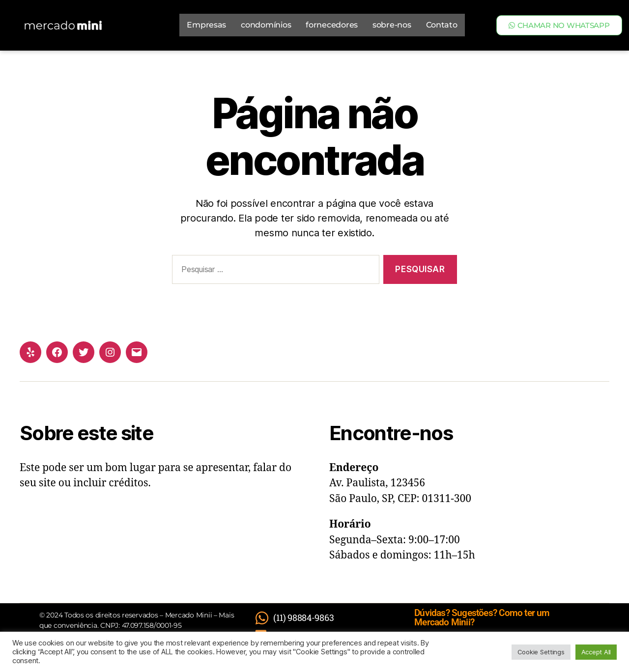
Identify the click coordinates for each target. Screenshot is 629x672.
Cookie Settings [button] (541, 652)
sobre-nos (392, 25)
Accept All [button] (596, 652)
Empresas (206, 25)
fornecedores (332, 25)
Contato (442, 25)
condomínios (266, 25)
